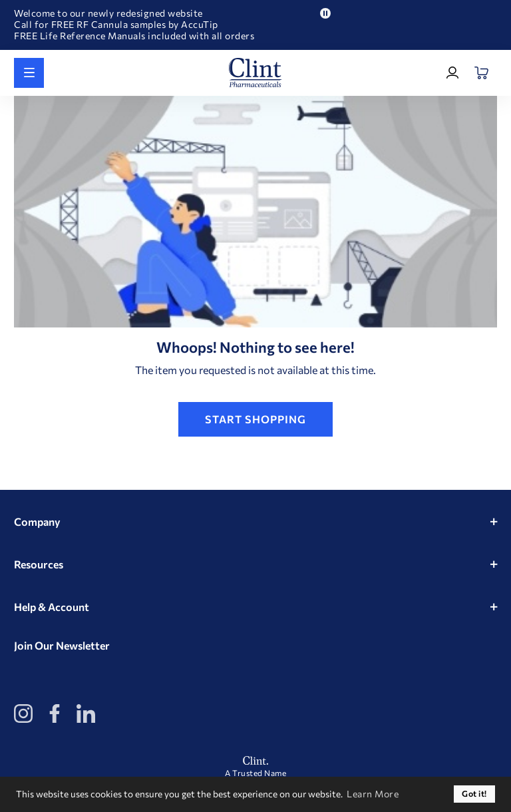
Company (37, 521)
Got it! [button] (474, 794)
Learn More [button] (373, 794)
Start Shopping (255, 419)
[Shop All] (29, 73)
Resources (39, 564)
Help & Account (52, 607)
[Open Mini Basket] (482, 73)
